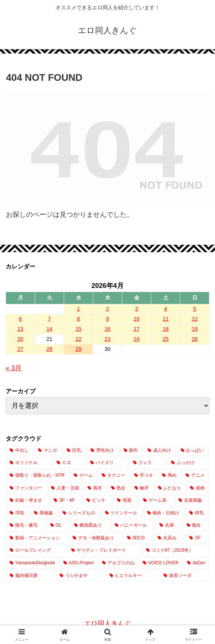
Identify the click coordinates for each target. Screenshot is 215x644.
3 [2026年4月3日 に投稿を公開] (136, 309)
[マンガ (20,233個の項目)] (48, 451)
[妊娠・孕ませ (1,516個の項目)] (28, 501)
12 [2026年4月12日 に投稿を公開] (195, 319)
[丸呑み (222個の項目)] (169, 538)
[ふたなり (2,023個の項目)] (170, 488)
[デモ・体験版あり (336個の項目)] (96, 538)
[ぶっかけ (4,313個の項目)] (188, 463)
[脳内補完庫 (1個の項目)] (31, 576)
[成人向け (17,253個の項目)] (160, 451)
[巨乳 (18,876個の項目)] (75, 451)
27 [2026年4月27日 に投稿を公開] (20, 349)
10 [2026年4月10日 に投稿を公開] (136, 319)
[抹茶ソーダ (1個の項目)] (184, 576)
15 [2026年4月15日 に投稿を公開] (78, 329)
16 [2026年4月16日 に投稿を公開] (107, 329)
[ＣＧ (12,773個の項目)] (69, 463)
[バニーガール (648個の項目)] (133, 526)
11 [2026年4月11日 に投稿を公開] (165, 319)
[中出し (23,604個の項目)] (20, 451)
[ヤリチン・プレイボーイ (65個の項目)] (105, 551)
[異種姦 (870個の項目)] (44, 513)
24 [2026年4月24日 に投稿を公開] (136, 339)
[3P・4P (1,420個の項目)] (66, 501)
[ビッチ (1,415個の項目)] (98, 501)
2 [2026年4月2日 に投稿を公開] (107, 309)
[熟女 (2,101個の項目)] (119, 488)
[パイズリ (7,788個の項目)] (107, 463)
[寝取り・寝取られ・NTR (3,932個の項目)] (38, 476)
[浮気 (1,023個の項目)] (18, 513)
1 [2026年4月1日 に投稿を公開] (78, 309)
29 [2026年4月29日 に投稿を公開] (78, 349)
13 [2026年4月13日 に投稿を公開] (20, 329)
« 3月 (14, 368)
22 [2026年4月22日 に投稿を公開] (78, 339)
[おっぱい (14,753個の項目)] (193, 451)
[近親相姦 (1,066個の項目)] (192, 501)
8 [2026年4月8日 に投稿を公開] (78, 319)
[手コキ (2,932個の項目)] (144, 476)
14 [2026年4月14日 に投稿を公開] (49, 329)
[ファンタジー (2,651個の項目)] (26, 488)
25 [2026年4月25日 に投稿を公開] (165, 339)
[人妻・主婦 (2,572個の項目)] (65, 488)
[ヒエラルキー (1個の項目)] (133, 576)
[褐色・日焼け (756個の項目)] (164, 513)
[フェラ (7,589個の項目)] (148, 463)
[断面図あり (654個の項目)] (90, 526)
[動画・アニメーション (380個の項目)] (37, 538)
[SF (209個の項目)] (197, 538)
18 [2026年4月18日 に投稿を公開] (165, 329)
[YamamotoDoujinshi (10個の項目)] (32, 563)
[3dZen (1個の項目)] (196, 563)
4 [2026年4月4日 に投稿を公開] (165, 309)
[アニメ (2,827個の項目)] (195, 476)
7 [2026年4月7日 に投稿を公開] (49, 319)
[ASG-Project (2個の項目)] (79, 563)
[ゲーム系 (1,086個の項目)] (156, 501)
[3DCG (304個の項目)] (138, 538)
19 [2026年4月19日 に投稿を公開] (195, 329)
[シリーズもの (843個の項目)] (80, 513)
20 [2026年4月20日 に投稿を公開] (20, 339)
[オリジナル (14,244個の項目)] (29, 463)
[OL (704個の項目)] (58, 526)
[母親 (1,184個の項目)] (126, 501)
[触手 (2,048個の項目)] (142, 488)
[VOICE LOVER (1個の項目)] (161, 563)
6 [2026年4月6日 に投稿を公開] (20, 319)
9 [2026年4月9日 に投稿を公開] (107, 319)
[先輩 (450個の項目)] (169, 526)
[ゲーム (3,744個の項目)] (84, 476)
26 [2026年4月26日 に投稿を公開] (195, 339)
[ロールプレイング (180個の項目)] (36, 551)
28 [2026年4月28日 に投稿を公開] (49, 349)
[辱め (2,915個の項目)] (170, 476)
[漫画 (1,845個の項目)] (198, 488)
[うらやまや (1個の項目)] (80, 576)
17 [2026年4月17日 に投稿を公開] (136, 329)
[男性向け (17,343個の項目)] (103, 451)
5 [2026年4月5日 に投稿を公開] (195, 309)
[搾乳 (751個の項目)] (197, 513)
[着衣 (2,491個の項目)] (95, 488)
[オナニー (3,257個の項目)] (114, 476)
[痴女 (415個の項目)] (196, 526)
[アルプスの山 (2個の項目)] (118, 563)
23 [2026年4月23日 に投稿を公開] (107, 339)
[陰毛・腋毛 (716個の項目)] (26, 526)
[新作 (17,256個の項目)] (132, 451)
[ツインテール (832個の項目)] (122, 513)
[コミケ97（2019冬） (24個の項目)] (176, 551)
